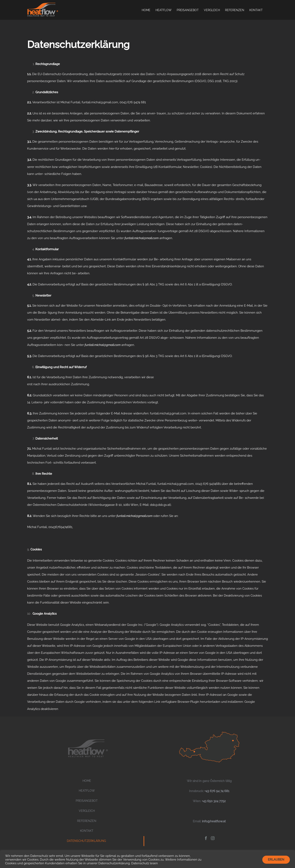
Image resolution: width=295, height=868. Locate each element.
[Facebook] (206, 838)
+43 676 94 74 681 (217, 791)
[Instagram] (213, 838)
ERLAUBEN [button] (276, 860)
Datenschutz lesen (145, 863)
